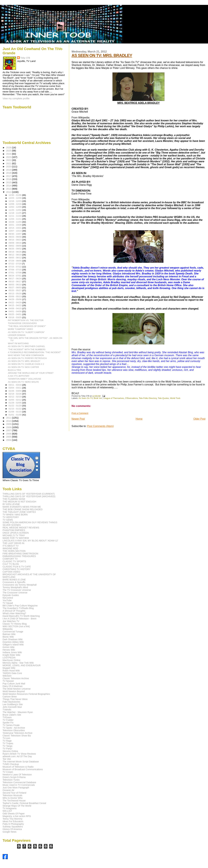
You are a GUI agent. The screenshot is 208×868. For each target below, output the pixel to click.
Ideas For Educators (13, 821)
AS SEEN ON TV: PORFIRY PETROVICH (27, 358)
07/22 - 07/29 (15, 264)
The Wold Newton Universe (17, 689)
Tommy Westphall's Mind (15, 587)
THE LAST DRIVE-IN (13, 543)
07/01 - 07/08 (15, 273)
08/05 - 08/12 (15, 258)
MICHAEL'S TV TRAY (14, 535)
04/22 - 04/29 (15, 302)
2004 (9, 440)
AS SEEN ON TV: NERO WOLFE (23, 382)
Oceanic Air (9, 790)
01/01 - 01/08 (15, 415)
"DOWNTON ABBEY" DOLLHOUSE (25, 379)
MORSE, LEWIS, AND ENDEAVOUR (22, 665)
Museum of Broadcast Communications (23, 769)
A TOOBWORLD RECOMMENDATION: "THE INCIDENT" (35, 352)
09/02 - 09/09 (15, 246)
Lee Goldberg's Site (13, 704)
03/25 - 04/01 (15, 314)
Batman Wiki (9, 634)
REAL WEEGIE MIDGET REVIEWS (21, 528)
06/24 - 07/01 (15, 276)
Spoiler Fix (8, 723)
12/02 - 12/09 (15, 207)
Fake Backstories (11, 702)
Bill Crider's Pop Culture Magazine (20, 606)
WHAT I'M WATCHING (18, 343)
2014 (9, 186)
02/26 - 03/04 (15, 391)
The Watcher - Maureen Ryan (18, 712)
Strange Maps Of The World (17, 806)
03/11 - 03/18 (15, 385)
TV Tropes (8, 743)
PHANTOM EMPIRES (14, 530)
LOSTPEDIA (9, 658)
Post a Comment (80, 413)
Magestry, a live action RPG (17, 816)
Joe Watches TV (11, 621)
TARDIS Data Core (12, 673)
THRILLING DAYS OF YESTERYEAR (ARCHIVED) (29, 496)
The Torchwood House (14, 801)
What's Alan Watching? (14, 613)
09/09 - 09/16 (15, 243)
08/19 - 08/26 (15, 252)
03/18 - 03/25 (15, 317)
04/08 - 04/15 (15, 308)
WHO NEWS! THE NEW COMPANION (26, 355)
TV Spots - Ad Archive (14, 728)
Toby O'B (25, 58)
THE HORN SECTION (14, 551)
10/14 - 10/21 (15, 228)
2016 (9, 179)
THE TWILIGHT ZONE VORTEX (19, 512)
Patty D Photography (13, 824)
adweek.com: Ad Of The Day (17, 756)
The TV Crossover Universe (17, 590)
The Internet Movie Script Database (21, 762)
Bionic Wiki (8, 637)
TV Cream (8, 772)
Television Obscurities (14, 730)
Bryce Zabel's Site (12, 715)
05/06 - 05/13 (15, 296)
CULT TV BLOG (11, 564)
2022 (9, 160)
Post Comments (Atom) (100, 426)
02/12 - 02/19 (15, 397)
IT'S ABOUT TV (11, 546)
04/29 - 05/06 (15, 299)
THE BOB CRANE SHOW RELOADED (23, 509)
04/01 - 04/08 (15, 311)
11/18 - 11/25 (15, 213)
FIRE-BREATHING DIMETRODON (20, 554)
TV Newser (8, 681)
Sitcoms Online (10, 751)
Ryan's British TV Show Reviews (19, 754)
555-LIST (7, 811)
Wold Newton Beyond (14, 691)
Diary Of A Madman (13, 686)
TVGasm (7, 717)
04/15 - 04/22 (15, 305)
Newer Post (78, 419)
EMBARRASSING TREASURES (19, 556)
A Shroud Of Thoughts (14, 611)
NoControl (8, 598)
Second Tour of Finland (14, 793)
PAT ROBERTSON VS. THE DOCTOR (26, 320)
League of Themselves (114, 398)
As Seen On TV (86, 398)
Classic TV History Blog (15, 624)
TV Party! (7, 749)
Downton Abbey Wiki (13, 642)
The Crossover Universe (15, 593)
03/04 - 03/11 (15, 388)
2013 (9, 189)
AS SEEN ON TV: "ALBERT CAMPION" (26, 332)
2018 (9, 173)
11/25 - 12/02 (15, 210)
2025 (9, 151)
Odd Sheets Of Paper (14, 814)
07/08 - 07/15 (15, 270)
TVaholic (7, 710)
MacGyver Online (12, 660)
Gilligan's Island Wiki (13, 645)
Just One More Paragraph (16, 788)
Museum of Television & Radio (18, 767)
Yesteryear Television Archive (18, 733)
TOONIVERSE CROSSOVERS (22, 323)
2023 (9, 157)
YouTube (7, 600)
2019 (9, 170)
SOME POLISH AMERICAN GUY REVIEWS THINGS (30, 522)
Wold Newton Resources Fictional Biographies (26, 694)
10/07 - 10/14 (15, 231)
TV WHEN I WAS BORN (15, 515)
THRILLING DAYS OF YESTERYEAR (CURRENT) (29, 494)
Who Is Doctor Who (13, 798)
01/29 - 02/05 (15, 403)
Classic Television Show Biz (17, 736)
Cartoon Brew (10, 697)
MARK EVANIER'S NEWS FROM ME (22, 507)
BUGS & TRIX (15, 370)
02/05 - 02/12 (15, 400)
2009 (9, 424)
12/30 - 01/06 (15, 195)
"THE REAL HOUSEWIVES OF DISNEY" (27, 326)
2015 (9, 182)
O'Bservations (131, 398)
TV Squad (8, 603)
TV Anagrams (10, 808)
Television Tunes (11, 780)
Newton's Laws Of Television (17, 775)
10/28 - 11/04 (15, 222)
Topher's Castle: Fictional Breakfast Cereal (24, 803)
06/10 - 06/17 (15, 282)
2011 (9, 418)
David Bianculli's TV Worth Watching (21, 616)
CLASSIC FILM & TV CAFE (17, 567)
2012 (9, 192)
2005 (9, 437)
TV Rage (7, 741)
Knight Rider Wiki (11, 655)
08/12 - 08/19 (15, 255)
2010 (9, 421)
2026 (9, 148)
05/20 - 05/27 (15, 290)
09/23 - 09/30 (15, 237)
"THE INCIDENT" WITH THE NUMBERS (27, 349)
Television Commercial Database (19, 782)
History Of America (12, 829)
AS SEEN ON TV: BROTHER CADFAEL (27, 346)
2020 (9, 167)
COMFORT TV (10, 559)
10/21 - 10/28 (15, 225)
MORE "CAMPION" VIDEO (20, 329)
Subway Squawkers (13, 827)
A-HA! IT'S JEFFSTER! (19, 376)
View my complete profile (16, 98)
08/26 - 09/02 (15, 249)
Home (139, 419)
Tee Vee (7, 759)
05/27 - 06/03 (15, 288)
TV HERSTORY (11, 517)
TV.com (6, 738)
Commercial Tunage (13, 632)
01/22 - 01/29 (15, 406)
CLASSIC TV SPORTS (14, 561)
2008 (9, 427)
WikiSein (7, 676)
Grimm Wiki (9, 647)
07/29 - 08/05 (15, 261)
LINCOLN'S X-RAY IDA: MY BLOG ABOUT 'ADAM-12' (30, 541)
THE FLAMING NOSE (14, 499)
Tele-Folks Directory (148, 398)
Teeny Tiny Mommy (13, 819)
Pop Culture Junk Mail (14, 684)
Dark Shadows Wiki (13, 639)
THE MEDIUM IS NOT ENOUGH (19, 502)
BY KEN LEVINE (11, 504)
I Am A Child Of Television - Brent (19, 619)
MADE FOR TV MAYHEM (16, 538)
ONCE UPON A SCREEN (16, 533)
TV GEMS (8, 520)
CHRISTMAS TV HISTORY (17, 569)
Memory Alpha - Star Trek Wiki (18, 663)
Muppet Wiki (9, 668)
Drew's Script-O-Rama (14, 777)
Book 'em (98, 398)
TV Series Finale (11, 725)
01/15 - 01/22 (15, 409)
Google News (10, 832)
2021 (9, 163)
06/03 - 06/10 (15, 285)
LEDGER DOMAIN (17, 335)
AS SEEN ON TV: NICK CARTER (23, 367)
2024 (9, 154)
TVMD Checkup (11, 764)
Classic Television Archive (16, 678)
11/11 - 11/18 (15, 216)
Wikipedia (8, 629)
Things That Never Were (15, 699)
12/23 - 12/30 (15, 198)
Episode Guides (11, 595)
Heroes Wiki (9, 650)
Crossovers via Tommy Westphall (20, 585)
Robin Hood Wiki (11, 671)
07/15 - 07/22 (15, 267)
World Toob (175, 398)
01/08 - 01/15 (15, 412)
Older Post (199, 419)
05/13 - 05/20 (15, 294)
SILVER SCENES (12, 525)
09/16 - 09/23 (15, 240)
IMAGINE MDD (10, 548)
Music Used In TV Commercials (19, 785)
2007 (9, 430)
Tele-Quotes (163, 398)
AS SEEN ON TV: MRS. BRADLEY (102, 55)
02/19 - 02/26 (15, 394)
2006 (9, 434)
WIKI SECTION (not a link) (16, 626)
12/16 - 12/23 (15, 201)
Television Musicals (12, 795)
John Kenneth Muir (12, 707)
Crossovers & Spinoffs (14, 582)
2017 (9, 176)
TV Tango (7, 746)
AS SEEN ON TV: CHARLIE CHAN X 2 (26, 364)
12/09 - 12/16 (15, 204)
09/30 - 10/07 (15, 234)
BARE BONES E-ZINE (14, 580)
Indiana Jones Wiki (12, 652)
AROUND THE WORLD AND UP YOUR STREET (31, 373)
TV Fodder (8, 720)
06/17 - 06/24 (15, 279)
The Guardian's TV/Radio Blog (18, 608)
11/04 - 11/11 (15, 219)
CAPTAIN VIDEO (11, 572)
